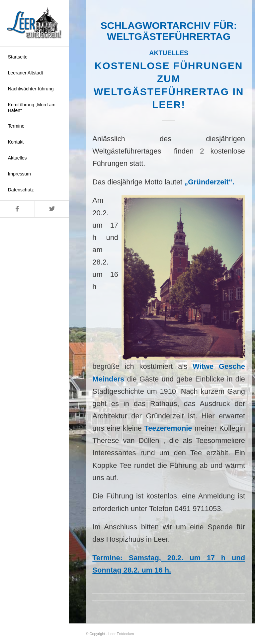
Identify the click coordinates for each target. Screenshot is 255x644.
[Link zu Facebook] (17, 209)
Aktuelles (169, 53)
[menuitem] (35, 57)
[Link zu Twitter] (52, 209)
